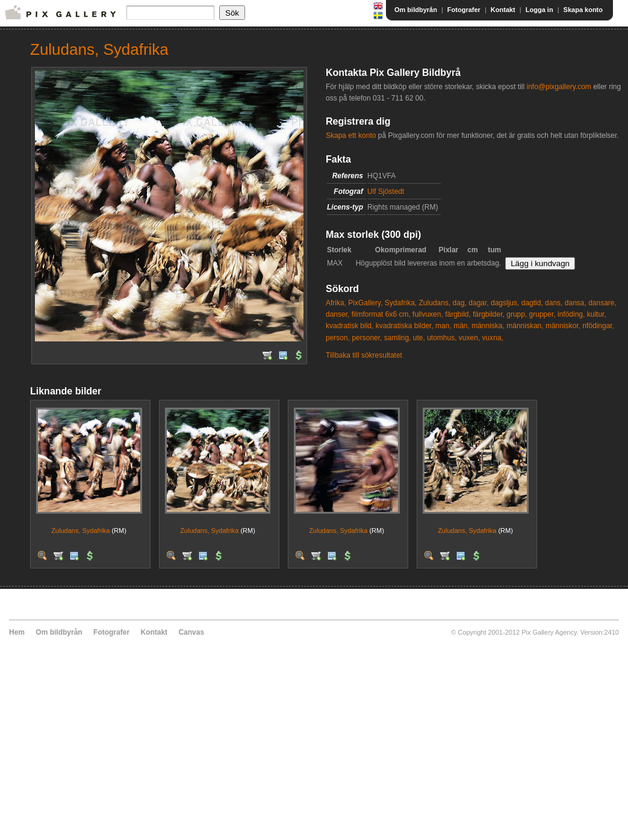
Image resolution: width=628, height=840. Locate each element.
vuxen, (469, 338)
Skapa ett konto (351, 135)
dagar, (478, 303)
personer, (367, 338)
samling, (398, 338)
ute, (419, 338)
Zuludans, (435, 303)
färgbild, (458, 314)
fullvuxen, (428, 314)
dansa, (576, 303)
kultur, (597, 314)
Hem (17, 632)
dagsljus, (505, 303)
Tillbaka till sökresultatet (364, 355)
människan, (525, 326)
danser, (337, 314)
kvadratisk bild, (350, 326)
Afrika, (336, 303)
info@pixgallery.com (558, 87)
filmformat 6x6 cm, (381, 314)
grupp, (517, 314)
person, (338, 338)
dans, (554, 303)
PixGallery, (365, 303)
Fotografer (464, 10)
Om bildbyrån (416, 10)
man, (443, 326)
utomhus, (442, 338)
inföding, (571, 314)
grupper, (543, 314)
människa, (488, 326)
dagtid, (532, 303)
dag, (460, 303)
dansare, (602, 303)
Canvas (191, 632)
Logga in (539, 10)
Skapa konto (583, 10)
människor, (563, 326)
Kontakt (503, 10)
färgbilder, (489, 314)
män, (462, 326)
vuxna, (493, 338)
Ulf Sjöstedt (386, 191)
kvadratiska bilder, (405, 326)
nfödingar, (598, 326)
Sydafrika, (401, 303)
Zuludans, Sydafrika (80, 530)
